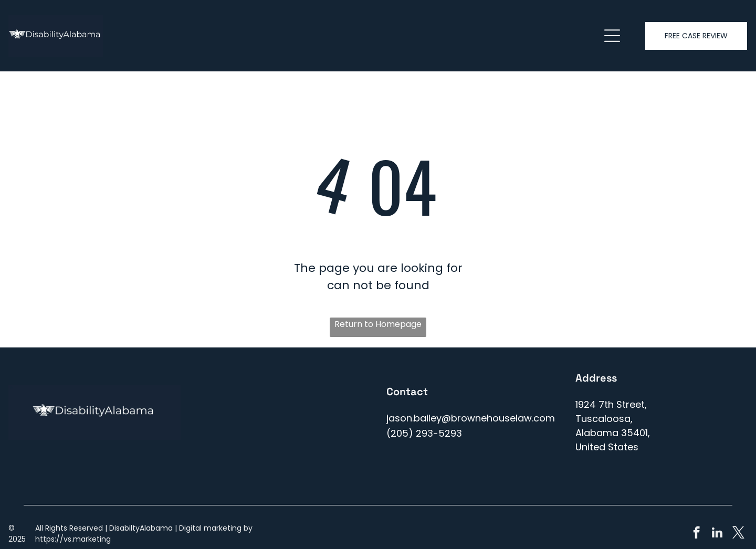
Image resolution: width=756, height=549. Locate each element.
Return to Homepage (378, 324)
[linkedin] (717, 534)
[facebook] (696, 534)
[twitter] (738, 534)
